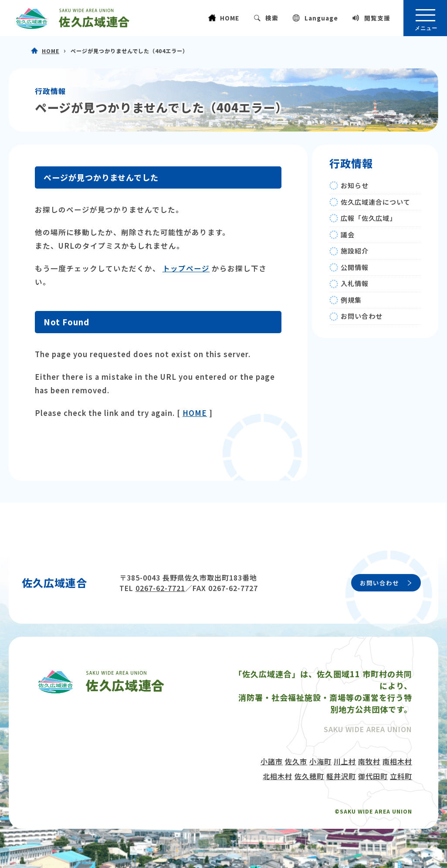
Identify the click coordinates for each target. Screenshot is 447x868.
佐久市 (296, 761)
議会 (348, 235)
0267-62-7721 (160, 588)
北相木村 (278, 776)
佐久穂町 (309, 776)
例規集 (351, 300)
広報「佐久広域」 (369, 218)
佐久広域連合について (376, 202)
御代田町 (373, 776)
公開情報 (355, 267)
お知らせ (355, 185)
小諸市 (272, 761)
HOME (230, 18)
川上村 (345, 761)
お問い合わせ (362, 316)
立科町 (401, 776)
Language (321, 18)
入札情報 (355, 283)
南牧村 (369, 761)
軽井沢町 (341, 776)
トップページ (186, 268)
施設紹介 (355, 251)
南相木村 (397, 761)
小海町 (320, 761)
